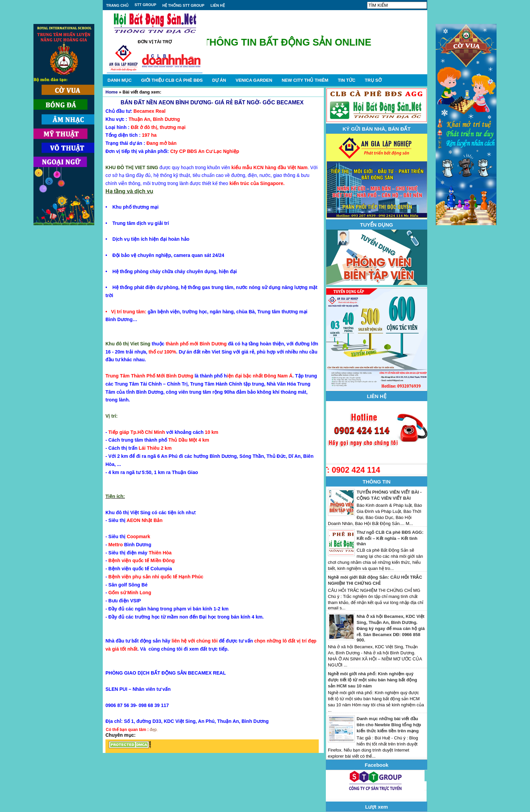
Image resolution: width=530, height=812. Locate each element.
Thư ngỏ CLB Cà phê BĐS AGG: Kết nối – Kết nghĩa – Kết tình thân (390, 538)
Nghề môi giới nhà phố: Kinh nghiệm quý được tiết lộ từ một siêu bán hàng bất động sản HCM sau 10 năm (372, 680)
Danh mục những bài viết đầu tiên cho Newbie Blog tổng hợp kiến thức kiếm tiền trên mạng (389, 725)
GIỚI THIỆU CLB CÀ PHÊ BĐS (172, 80)
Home (112, 92)
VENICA (254, 80)
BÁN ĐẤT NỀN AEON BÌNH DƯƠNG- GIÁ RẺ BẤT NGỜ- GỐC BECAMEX (212, 102)
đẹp (153, 730)
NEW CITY (305, 80)
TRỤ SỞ (373, 80)
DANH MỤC (119, 80)
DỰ (219, 80)
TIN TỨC (346, 80)
